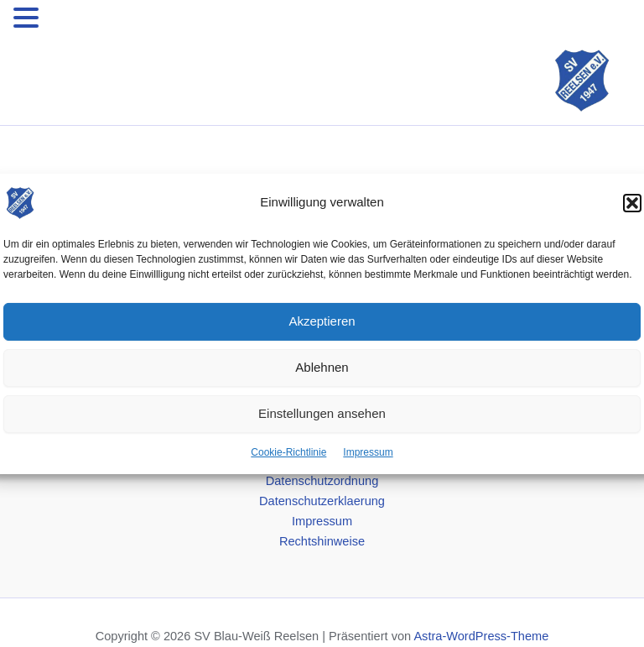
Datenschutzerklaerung (322, 501)
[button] (632, 202)
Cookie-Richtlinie (288, 451)
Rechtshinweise (322, 541)
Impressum (368, 451)
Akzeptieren (322, 321)
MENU (68, 21)
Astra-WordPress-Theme (481, 636)
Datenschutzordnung (322, 481)
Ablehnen (322, 367)
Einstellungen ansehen (322, 413)
